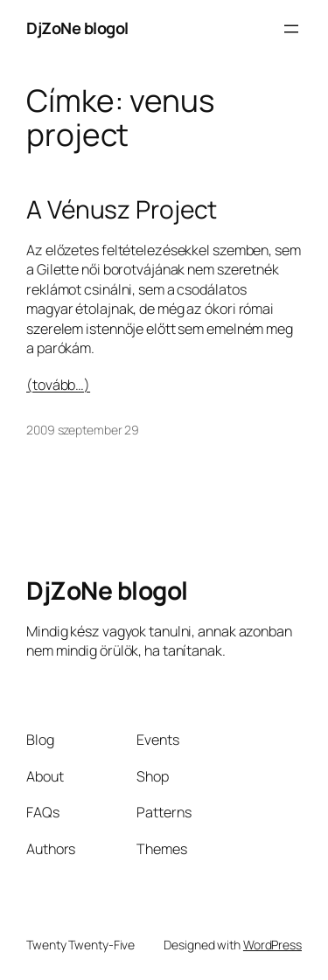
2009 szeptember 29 (83, 430)
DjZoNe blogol (77, 28)
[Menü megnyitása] (291, 29)
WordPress (272, 945)
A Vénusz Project (122, 210)
